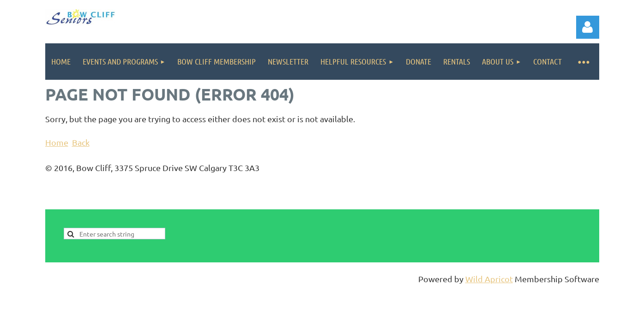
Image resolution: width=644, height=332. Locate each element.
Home (57, 142)
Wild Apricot (489, 279)
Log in (588, 27)
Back (81, 142)
